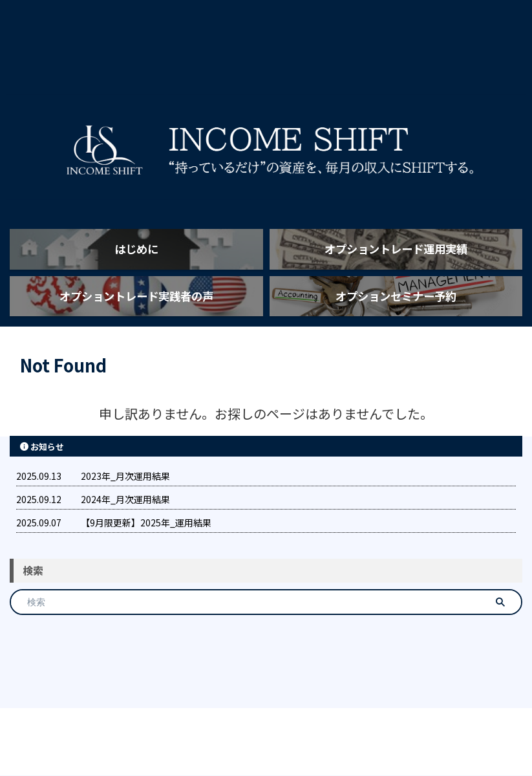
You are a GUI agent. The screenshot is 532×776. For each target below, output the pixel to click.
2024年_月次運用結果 (125, 548)
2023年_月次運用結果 (125, 524)
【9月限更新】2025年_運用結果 (146, 571)
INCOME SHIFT (266, 735)
